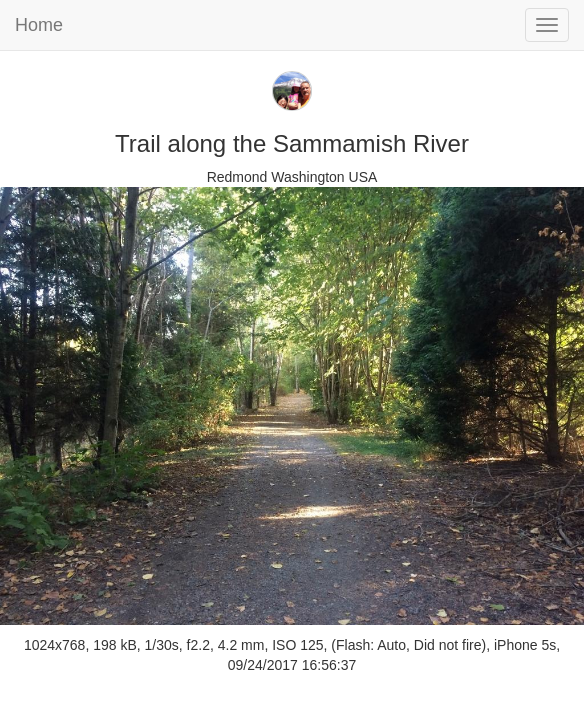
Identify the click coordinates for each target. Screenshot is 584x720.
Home (39, 25)
